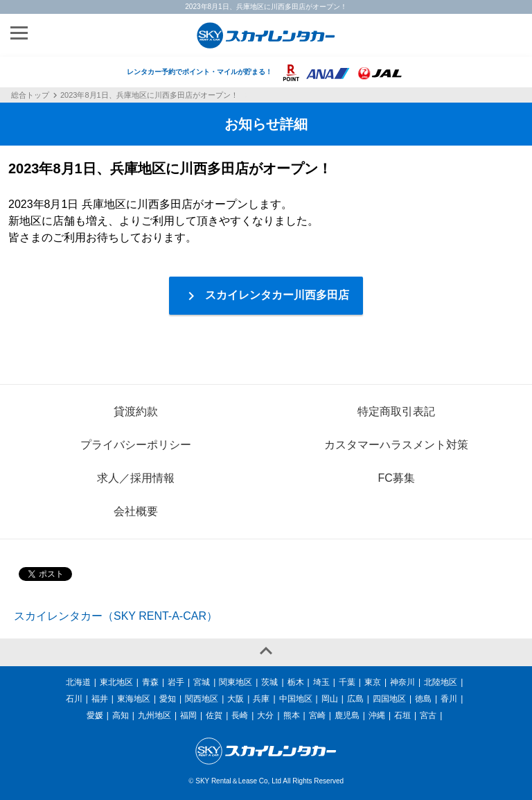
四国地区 (389, 699)
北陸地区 (441, 682)
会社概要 (136, 511)
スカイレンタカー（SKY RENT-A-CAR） (116, 616)
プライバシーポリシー (136, 445)
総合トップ (30, 96)
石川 (74, 699)
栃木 (296, 682)
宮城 (202, 682)
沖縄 (377, 715)
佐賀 (214, 715)
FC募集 (396, 478)
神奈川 (402, 682)
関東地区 (236, 682)
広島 (355, 699)
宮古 (428, 715)
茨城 (269, 682)
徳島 (423, 699)
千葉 (347, 682)
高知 (121, 715)
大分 (265, 715)
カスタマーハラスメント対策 (396, 445)
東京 (373, 682)
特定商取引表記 (396, 411)
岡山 (330, 699)
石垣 (402, 715)
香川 (449, 699)
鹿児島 (347, 715)
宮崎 (317, 715)
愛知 (168, 699)
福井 (100, 699)
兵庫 (261, 699)
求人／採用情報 (136, 478)
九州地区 (154, 715)
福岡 (188, 715)
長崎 (240, 715)
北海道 (78, 682)
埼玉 (321, 682)
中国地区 (296, 699)
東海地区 (134, 699)
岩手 (176, 682)
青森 (150, 682)
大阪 (236, 699)
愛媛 (95, 715)
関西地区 (202, 699)
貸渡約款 (136, 411)
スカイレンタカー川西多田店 (266, 296)
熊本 (292, 715)
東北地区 (116, 682)
